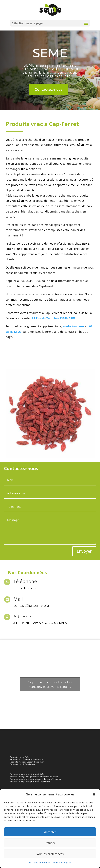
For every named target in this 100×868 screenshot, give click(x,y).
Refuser (50, 843)
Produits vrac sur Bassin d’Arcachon (27, 762)
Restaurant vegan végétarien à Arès (27, 774)
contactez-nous (74, 326)
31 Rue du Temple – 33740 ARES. (54, 318)
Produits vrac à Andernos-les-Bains (27, 759)
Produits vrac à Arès (20, 757)
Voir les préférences (50, 854)
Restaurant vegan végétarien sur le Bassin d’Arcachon (36, 779)
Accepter (50, 832)
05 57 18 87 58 (25, 588)
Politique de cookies (40, 863)
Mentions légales (62, 863)
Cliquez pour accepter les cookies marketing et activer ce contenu (50, 684)
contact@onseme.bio (31, 605)
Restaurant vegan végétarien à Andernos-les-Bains (34, 776)
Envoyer (84, 551)
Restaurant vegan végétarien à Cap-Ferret (30, 781)
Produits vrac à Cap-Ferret (22, 764)
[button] (94, 794)
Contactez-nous (49, 89)
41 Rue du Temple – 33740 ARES (40, 623)
